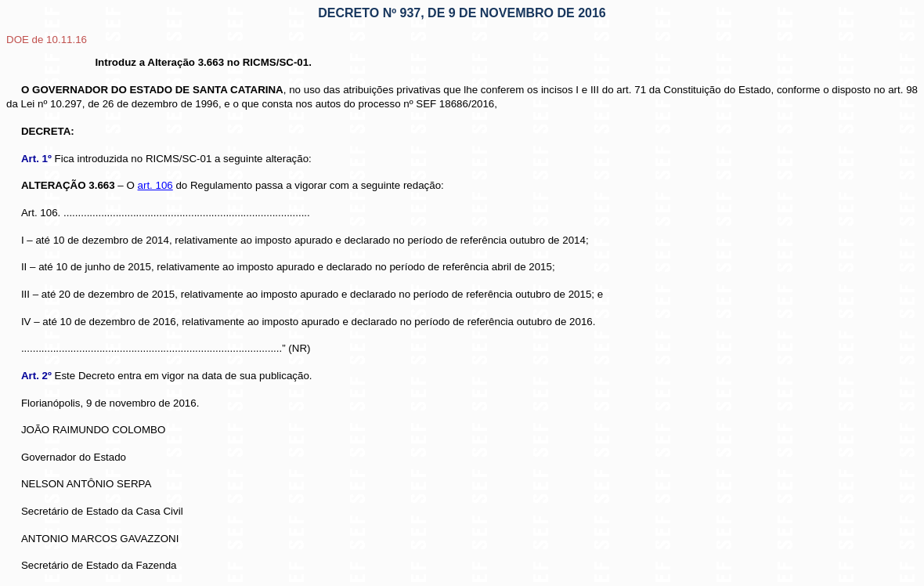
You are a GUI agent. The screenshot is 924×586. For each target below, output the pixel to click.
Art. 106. (41, 213)
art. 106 (155, 185)
